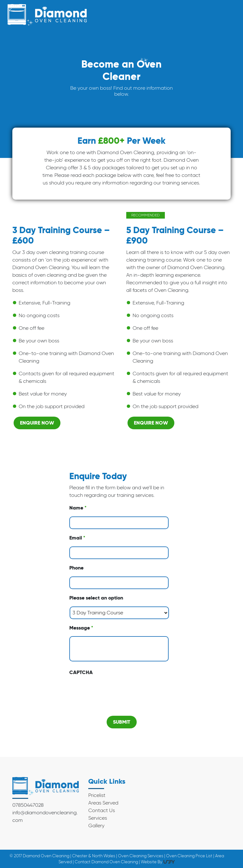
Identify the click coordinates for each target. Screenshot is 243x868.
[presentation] (117, 693)
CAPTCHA (81, 672)
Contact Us (102, 810)
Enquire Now (37, 423)
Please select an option (96, 598)
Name (78, 508)
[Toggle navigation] (227, 15)
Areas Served (103, 803)
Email (77, 538)
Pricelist (97, 795)
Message (81, 628)
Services (98, 818)
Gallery (96, 826)
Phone (76, 568)
